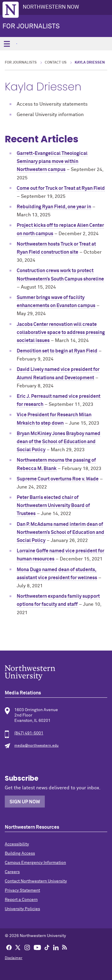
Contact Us (56, 63)
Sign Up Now (25, 802)
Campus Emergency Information (35, 863)
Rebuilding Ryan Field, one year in (54, 207)
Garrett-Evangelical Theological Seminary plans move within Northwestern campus (52, 161)
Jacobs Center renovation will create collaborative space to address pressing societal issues (61, 332)
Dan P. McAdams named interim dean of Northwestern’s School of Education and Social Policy (60, 532)
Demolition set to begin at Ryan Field (57, 351)
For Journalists (31, 27)
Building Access (20, 853)
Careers (12, 872)
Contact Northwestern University (36, 881)
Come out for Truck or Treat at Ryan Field (61, 188)
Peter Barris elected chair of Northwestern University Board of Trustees (53, 506)
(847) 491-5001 (29, 733)
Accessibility (17, 844)
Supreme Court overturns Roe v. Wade (58, 479)
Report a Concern (21, 900)
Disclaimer (14, 958)
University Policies (22, 909)
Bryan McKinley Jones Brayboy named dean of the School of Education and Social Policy (59, 442)
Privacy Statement (22, 890)
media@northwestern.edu (36, 746)
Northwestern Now (51, 7)
